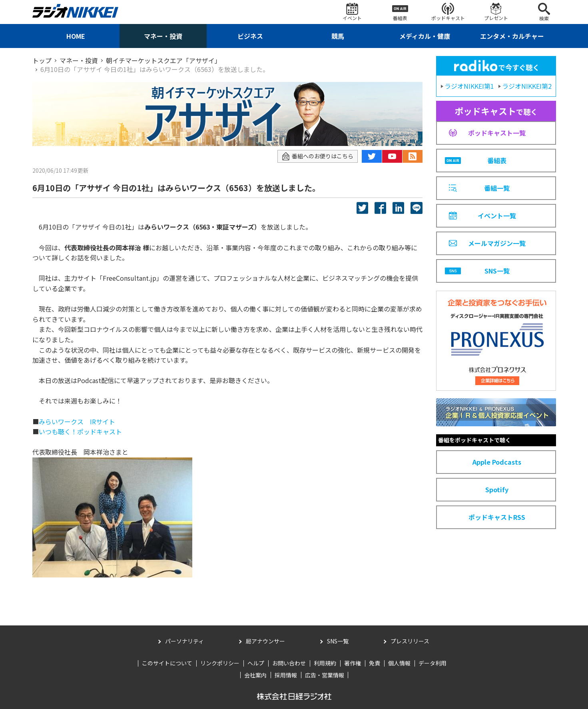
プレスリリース (410, 641)
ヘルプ (256, 663)
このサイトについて (167, 663)
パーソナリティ (184, 641)
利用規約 (325, 663)
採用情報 (286, 675)
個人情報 (399, 663)
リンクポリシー (220, 663)
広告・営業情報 (325, 675)
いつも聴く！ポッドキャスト (80, 431)
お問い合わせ (289, 663)
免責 (375, 663)
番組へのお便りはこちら (318, 156)
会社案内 (255, 675)
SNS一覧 (338, 641)
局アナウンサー (265, 641)
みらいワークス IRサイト (77, 421)
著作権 (353, 663)
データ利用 (433, 663)
